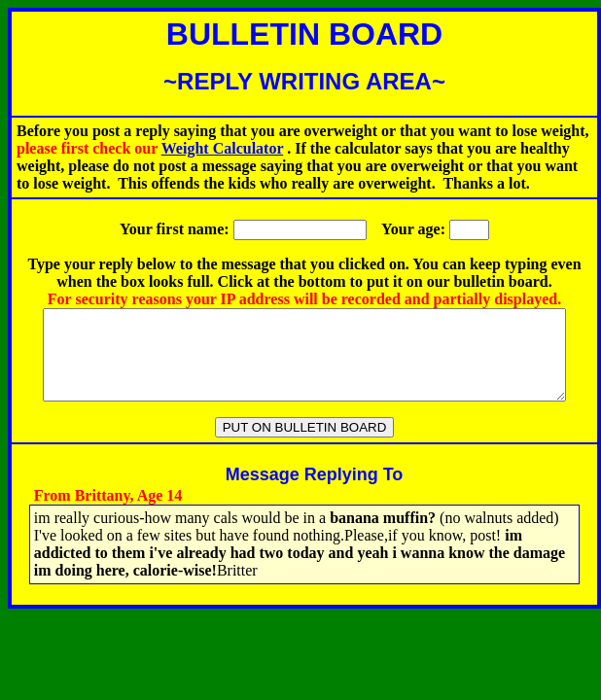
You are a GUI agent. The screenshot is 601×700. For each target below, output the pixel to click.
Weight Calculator (222, 148)
